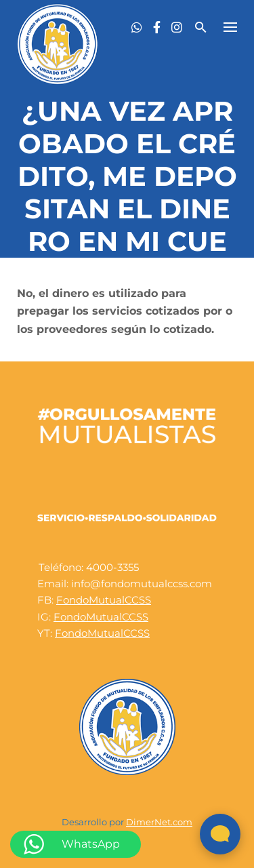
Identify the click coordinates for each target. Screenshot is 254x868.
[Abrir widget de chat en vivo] (220, 834)
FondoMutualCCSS (104, 600)
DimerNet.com (159, 822)
